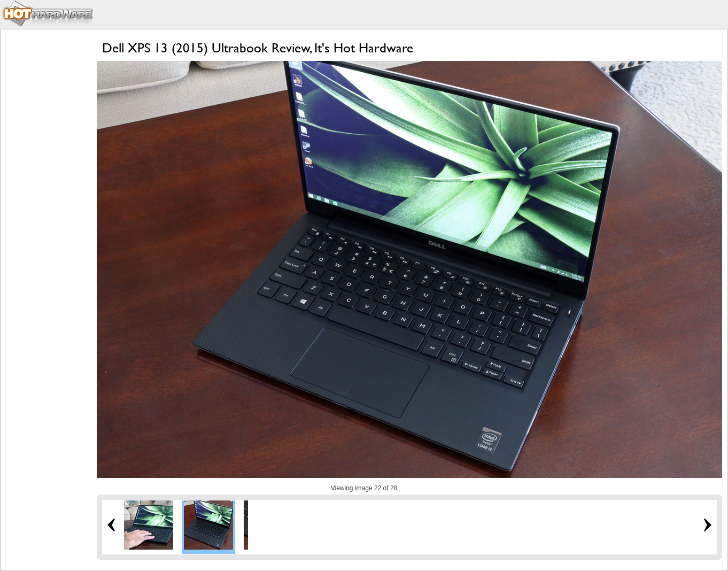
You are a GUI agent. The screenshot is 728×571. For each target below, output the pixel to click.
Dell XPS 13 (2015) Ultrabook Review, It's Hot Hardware (258, 48)
